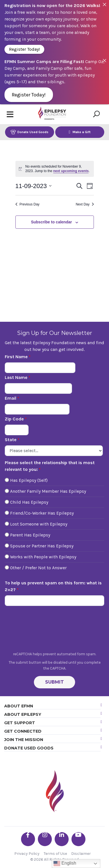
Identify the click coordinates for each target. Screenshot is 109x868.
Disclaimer (81, 854)
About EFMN (19, 706)
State (11, 440)
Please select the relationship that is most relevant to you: (50, 466)
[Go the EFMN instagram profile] (45, 839)
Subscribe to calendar (51, 222)
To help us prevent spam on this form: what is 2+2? (53, 586)
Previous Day (27, 204)
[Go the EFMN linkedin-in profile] (62, 839)
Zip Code (14, 419)
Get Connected (23, 731)
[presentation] (55, 630)
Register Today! (24, 49)
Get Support (20, 723)
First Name (16, 357)
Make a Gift (80, 132)
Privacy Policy (27, 854)
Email (11, 398)
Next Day (85, 204)
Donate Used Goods (29, 132)
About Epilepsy (23, 714)
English (65, 864)
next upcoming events (71, 171)
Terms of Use (55, 854)
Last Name (16, 377)
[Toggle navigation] (10, 114)
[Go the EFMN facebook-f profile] (28, 839)
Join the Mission (24, 740)
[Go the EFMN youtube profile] (78, 839)
